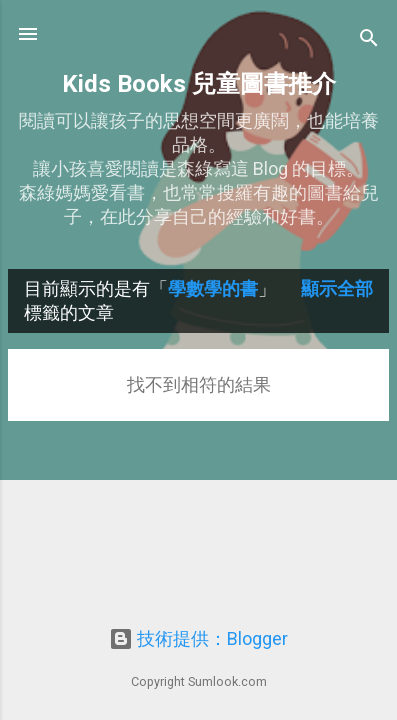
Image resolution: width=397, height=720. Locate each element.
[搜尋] (369, 40)
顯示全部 (337, 288)
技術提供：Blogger (198, 638)
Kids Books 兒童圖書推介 (199, 84)
